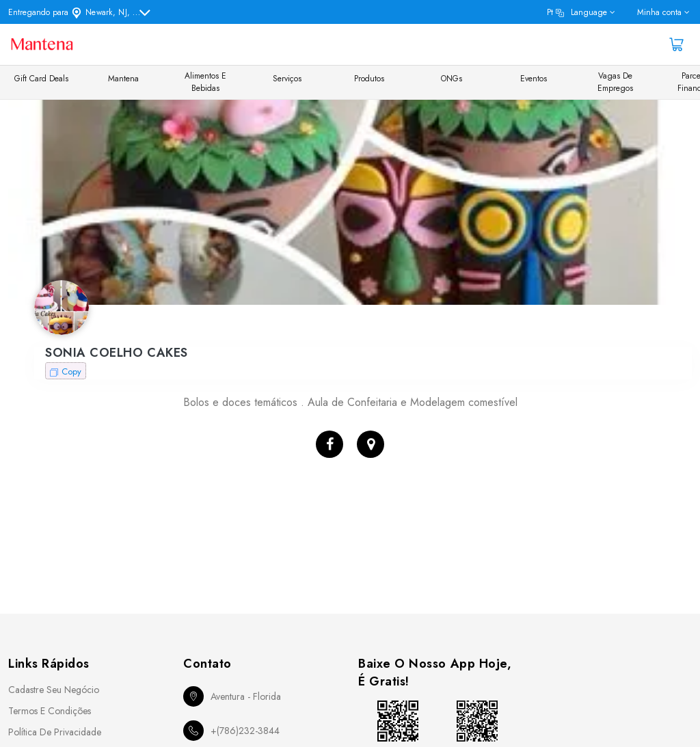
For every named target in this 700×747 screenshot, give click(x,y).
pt (577, 12)
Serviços (287, 79)
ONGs (452, 79)
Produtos (369, 79)
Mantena (123, 79)
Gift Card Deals (41, 79)
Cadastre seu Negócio (54, 690)
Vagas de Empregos (615, 82)
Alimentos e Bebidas (205, 82)
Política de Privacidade (55, 732)
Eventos (534, 79)
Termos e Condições (50, 711)
